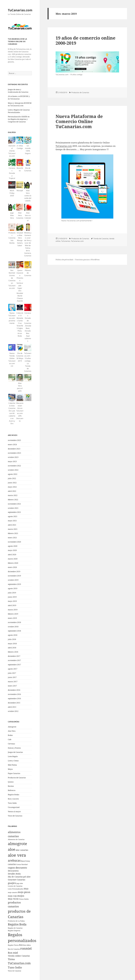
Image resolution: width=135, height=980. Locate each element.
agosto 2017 (13, 669)
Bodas (10, 735)
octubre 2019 (13, 580)
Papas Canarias (14, 773)
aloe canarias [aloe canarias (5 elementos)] (22, 850)
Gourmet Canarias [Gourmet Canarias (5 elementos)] (17, 880)
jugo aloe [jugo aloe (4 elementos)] (20, 883)
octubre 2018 (13, 627)
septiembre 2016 (14, 699)
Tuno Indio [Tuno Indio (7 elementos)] (15, 967)
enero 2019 (12, 618)
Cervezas (11, 744)
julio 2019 (12, 593)
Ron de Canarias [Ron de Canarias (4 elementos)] (14, 949)
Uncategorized (14, 807)
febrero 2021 (13, 533)
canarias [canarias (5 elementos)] (12, 864)
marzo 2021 (13, 529)
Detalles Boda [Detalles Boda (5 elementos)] (14, 874)
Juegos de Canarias (15, 752)
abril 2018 (12, 648)
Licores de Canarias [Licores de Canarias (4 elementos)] (15, 886)
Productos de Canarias (17, 778)
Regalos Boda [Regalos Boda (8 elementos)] (17, 924)
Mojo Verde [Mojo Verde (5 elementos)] (13, 899)
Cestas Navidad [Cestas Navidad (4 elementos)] (22, 864)
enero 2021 (12, 538)
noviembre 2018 (14, 622)
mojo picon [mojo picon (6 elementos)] (24, 892)
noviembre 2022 (14, 466)
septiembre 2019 (14, 584)
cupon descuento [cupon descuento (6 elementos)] (17, 868)
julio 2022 (12, 478)
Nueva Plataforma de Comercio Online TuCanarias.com (79, 121)
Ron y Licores (13, 799)
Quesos (11, 782)
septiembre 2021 (14, 512)
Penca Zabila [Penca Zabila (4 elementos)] (24, 899)
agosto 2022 (13, 474)
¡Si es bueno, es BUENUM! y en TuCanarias (19, 98)
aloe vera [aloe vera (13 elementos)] (17, 855)
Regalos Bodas (14, 795)
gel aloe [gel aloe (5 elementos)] (27, 877)
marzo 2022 (13, 495)
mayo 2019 (12, 601)
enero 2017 (12, 686)
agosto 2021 (13, 516)
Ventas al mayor (14, 812)
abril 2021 (12, 525)
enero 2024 (12, 445)
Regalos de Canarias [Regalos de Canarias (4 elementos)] (15, 928)
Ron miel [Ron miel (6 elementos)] (13, 953)
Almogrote (12, 727)
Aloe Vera (12, 731)
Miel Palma (12, 765)
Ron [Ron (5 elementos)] (21, 945)
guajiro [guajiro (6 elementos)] (12, 883)
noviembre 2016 (14, 694)
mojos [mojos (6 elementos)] (21, 896)
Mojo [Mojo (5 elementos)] (26, 889)
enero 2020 (12, 567)
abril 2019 (12, 605)
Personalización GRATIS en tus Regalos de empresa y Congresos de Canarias (19, 119)
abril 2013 (12, 707)
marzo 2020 (13, 559)
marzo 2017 (13, 682)
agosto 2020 (13, 546)
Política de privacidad (64, 260)
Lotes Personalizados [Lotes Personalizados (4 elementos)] (16, 889)
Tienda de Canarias (101, 239)
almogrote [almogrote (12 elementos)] (17, 844)
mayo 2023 (12, 461)
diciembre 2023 (14, 449)
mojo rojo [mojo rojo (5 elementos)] (12, 896)
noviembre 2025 (14, 440)
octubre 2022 (13, 470)
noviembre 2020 (14, 542)
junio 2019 (12, 597)
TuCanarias (66, 241)
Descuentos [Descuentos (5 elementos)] (13, 871)
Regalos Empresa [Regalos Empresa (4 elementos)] (14, 931)
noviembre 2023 (14, 453)
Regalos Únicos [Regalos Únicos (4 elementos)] (13, 945)
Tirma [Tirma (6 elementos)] (11, 959)
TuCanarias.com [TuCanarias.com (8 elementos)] (19, 963)
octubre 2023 (13, 457)
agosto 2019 (13, 588)
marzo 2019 (13, 610)
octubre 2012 (13, 711)
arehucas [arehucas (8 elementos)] (14, 860)
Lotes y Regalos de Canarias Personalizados (19, 111)
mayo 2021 (12, 521)
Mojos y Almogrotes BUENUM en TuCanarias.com (20, 104)
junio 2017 (12, 677)
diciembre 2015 (14, 703)
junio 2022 (12, 483)
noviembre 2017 (14, 660)
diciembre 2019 (14, 572)
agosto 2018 (13, 635)
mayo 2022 (12, 487)
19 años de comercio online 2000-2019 (86, 40)
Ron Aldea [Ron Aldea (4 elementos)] (27, 945)
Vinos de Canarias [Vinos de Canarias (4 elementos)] (14, 971)
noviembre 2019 (14, 576)
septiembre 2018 (14, 631)
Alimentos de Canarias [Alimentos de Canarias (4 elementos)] (16, 839)
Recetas (11, 786)
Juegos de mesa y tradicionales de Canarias (18, 91)
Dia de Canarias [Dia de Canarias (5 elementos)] (15, 877)
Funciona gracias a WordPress (87, 260)
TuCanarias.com (20, 10)
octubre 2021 (13, 508)
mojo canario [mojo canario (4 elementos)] (13, 892)
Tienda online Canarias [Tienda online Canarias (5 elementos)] (19, 956)
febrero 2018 (13, 652)
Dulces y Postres (14, 748)
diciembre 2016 (14, 690)
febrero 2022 (13, 500)
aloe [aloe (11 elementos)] (12, 849)
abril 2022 (12, 491)
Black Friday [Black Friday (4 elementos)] (25, 861)
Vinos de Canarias (15, 816)
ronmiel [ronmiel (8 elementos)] (26, 948)
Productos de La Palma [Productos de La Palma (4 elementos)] (16, 921)
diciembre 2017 (14, 656)
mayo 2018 (12, 644)
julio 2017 (12, 673)
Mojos (10, 769)
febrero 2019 (13, 614)
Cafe (10, 739)
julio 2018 (12, 639)
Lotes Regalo (13, 756)
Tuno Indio (12, 803)
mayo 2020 (12, 550)
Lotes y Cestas (13, 761)
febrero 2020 (13, 563)
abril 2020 (12, 555)
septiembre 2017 (14, 665)
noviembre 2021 (14, 504)
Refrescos (12, 790)
